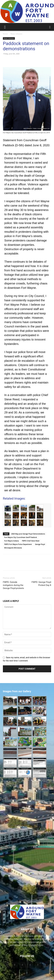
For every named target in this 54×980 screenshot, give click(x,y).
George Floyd (40, 544)
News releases (16, 34)
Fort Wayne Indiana (11, 541)
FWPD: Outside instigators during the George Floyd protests (13, 585)
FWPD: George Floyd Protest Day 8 (41, 584)
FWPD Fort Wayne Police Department (18, 544)
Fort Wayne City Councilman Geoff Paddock (21, 537)
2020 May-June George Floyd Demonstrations (28, 534)
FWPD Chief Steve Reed (31, 541)
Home (5, 34)
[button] (5, 27)
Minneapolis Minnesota (13, 548)
